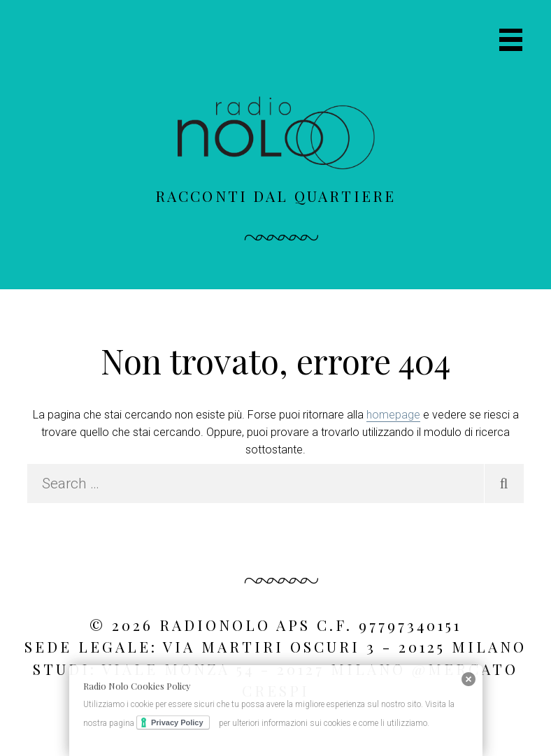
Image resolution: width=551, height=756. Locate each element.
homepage (393, 415)
